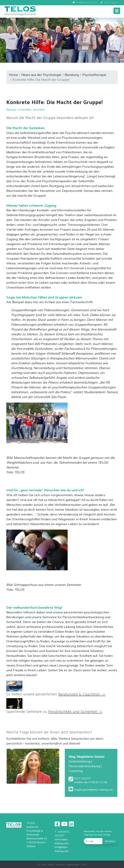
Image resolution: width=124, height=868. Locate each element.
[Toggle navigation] (117, 11)
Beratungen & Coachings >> (82, 694)
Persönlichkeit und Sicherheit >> (75, 712)
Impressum (73, 864)
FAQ (84, 864)
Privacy (60, 864)
